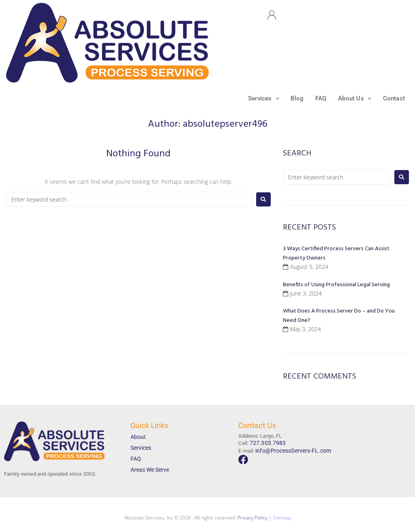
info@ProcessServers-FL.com (290, 450)
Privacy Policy (252, 519)
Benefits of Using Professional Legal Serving (336, 286)
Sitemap (282, 519)
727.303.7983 (265, 444)
